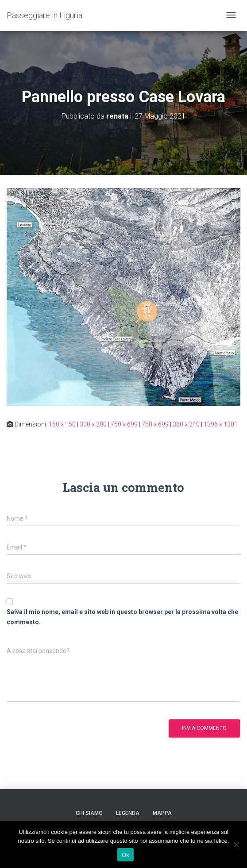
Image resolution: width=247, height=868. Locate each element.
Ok (125, 855)
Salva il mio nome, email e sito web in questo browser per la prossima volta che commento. (122, 617)
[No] (236, 845)
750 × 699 (124, 424)
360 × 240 (186, 424)
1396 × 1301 (221, 424)
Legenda (128, 813)
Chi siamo (89, 813)
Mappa (162, 813)
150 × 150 (62, 424)
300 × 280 (93, 424)
